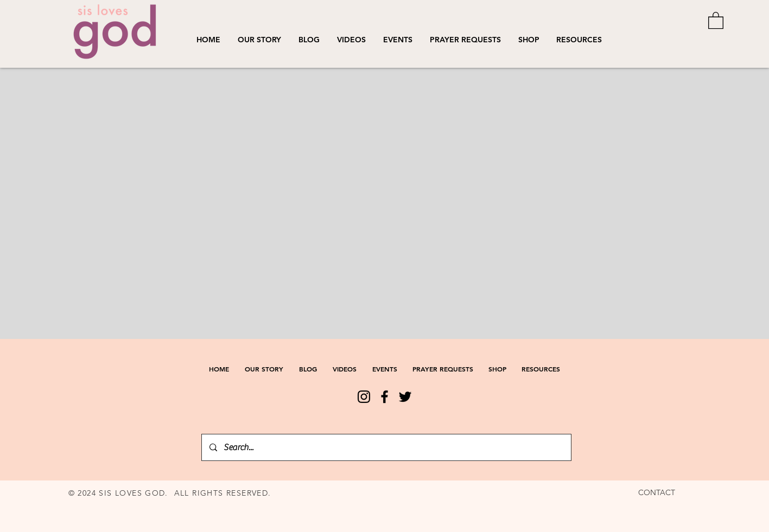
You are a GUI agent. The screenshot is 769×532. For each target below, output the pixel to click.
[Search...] (386, 447)
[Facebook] (384, 397)
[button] (351, 40)
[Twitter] (405, 397)
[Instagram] (364, 397)
